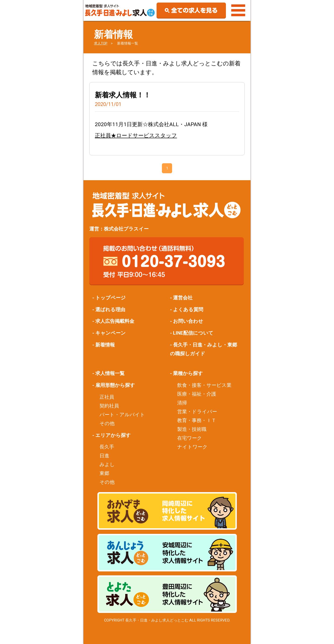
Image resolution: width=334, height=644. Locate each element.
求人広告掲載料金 (115, 321)
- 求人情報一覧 (108, 373)
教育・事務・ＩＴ (197, 420)
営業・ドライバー (197, 412)
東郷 (104, 473)
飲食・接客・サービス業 (204, 385)
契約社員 (109, 406)
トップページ (111, 298)
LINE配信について (193, 333)
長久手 (107, 447)
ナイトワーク (192, 447)
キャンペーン (111, 333)
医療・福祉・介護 (197, 394)
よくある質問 (188, 309)
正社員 (107, 397)
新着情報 (105, 345)
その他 (107, 423)
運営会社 (183, 298)
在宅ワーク (190, 438)
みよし (107, 464)
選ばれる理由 (110, 309)
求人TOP (101, 43)
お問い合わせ (188, 321)
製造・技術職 (192, 429)
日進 (104, 456)
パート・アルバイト (122, 415)
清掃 (182, 403)
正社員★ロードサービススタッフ (136, 136)
